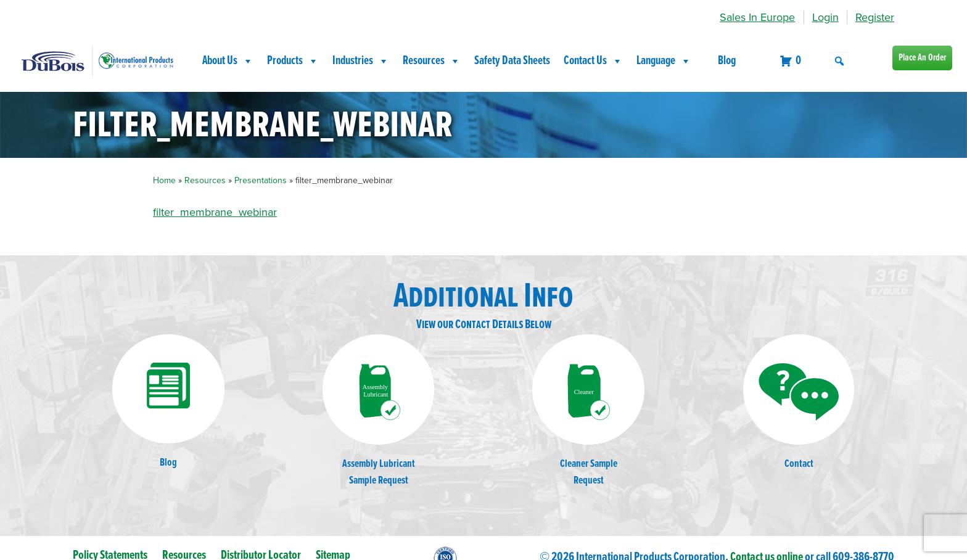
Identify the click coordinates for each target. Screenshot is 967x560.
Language (664, 61)
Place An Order (922, 58)
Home (164, 180)
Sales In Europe (757, 17)
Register (875, 17)
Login (825, 17)
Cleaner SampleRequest (588, 411)
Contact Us (593, 61)
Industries (361, 61)
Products (293, 61)
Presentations (261, 180)
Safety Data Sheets (512, 61)
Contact (799, 403)
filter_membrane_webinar (215, 212)
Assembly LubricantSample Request (379, 411)
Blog (727, 61)
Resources (432, 61)
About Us (228, 61)
